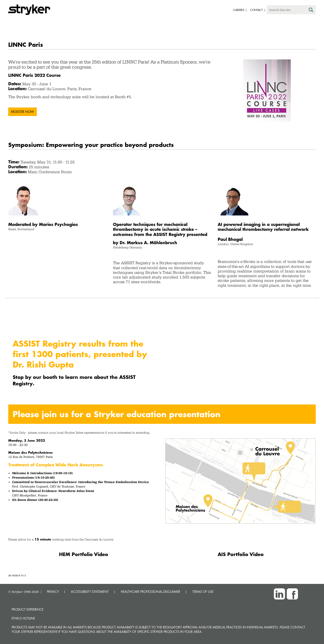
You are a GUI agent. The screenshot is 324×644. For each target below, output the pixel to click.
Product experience (28, 609)
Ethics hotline (23, 618)
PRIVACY (53, 592)
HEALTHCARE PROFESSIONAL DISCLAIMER (151, 592)
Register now (23, 112)
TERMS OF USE (203, 592)
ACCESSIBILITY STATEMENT (90, 592)
